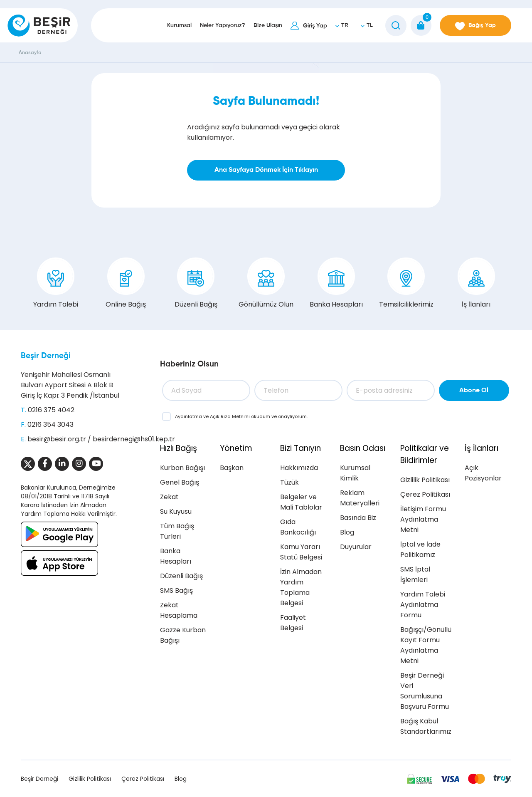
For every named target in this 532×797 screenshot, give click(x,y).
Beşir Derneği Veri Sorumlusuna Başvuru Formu (425, 691)
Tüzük (289, 482)
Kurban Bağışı (182, 468)
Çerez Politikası (425, 494)
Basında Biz (358, 518)
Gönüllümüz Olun (266, 283)
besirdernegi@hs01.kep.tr (134, 439)
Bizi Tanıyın (300, 448)
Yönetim (236, 448)
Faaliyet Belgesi (293, 623)
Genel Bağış (180, 482)
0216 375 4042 (51, 410)
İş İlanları (476, 283)
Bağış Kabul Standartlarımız (426, 726)
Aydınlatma (189, 416)
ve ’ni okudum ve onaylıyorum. (241, 416)
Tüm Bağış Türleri (177, 531)
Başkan (232, 468)
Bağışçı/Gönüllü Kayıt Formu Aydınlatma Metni (426, 645)
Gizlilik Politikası (425, 480)
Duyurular (356, 547)
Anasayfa (30, 53)
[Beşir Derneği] (39, 25)
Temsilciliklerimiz (406, 283)
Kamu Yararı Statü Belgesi (301, 552)
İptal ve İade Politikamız (420, 549)
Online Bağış (126, 283)
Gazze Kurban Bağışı (183, 635)
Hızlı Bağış (179, 448)
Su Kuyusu (176, 511)
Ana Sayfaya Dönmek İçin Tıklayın (266, 170)
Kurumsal (179, 25)
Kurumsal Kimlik (355, 473)
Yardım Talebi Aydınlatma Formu (423, 605)
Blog (347, 532)
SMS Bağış (176, 590)
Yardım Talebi (56, 283)
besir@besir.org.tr (57, 439)
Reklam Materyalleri (360, 498)
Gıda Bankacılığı (298, 527)
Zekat (169, 497)
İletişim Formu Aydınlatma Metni (423, 519)
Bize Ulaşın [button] (268, 25)
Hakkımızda (299, 468)
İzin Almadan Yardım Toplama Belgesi (301, 587)
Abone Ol (474, 391)
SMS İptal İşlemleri (415, 574)
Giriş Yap (315, 26)
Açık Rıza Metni (227, 416)
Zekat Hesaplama (179, 610)
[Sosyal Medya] (28, 464)
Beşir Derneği (46, 356)
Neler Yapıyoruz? (223, 25)
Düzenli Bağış (196, 283)
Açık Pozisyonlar (483, 473)
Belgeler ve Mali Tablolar (301, 502)
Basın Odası (363, 448)
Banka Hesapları (336, 283)
